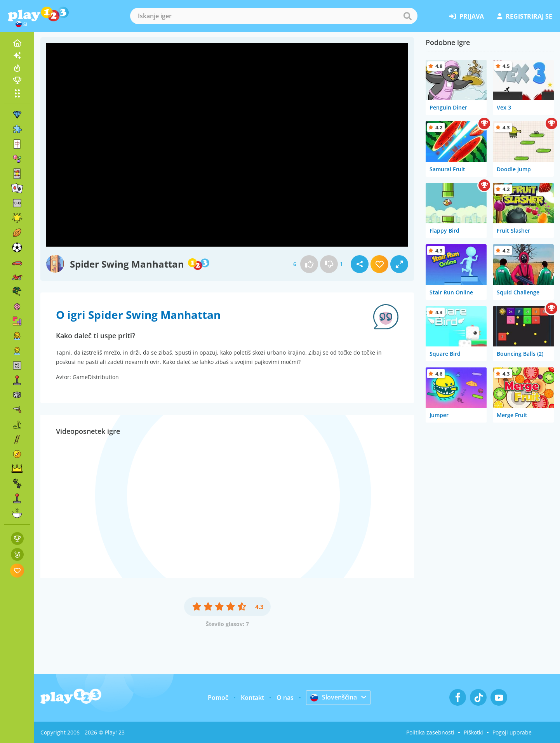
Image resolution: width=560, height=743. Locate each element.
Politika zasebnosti (430, 732)
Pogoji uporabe (512, 732)
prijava (467, 16)
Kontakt (252, 698)
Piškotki (473, 732)
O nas (285, 698)
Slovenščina (334, 697)
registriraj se (525, 16)
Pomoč (218, 698)
